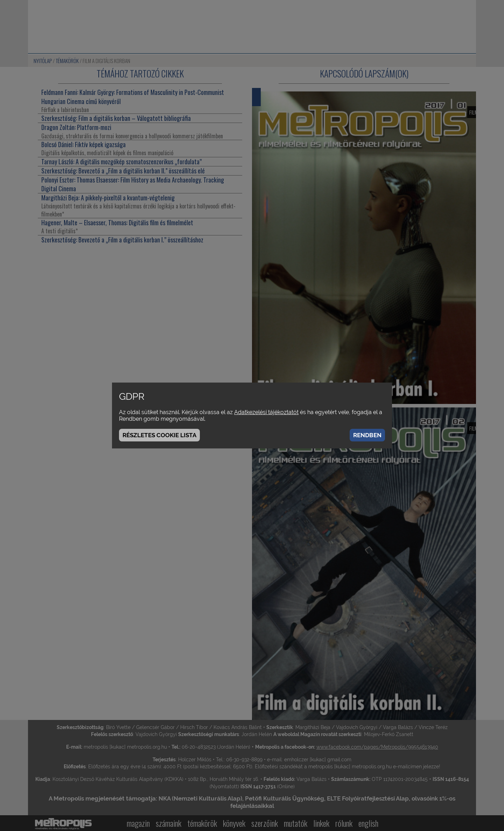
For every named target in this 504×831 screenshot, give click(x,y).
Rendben (367, 435)
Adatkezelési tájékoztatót (266, 412)
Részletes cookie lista (159, 435)
